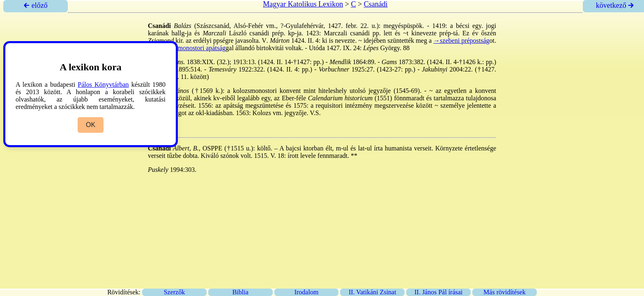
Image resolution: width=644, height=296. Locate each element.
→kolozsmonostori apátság (190, 48)
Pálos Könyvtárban (103, 84)
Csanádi (376, 4)
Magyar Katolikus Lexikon (303, 4)
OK (91, 125)
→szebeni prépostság (461, 40)
